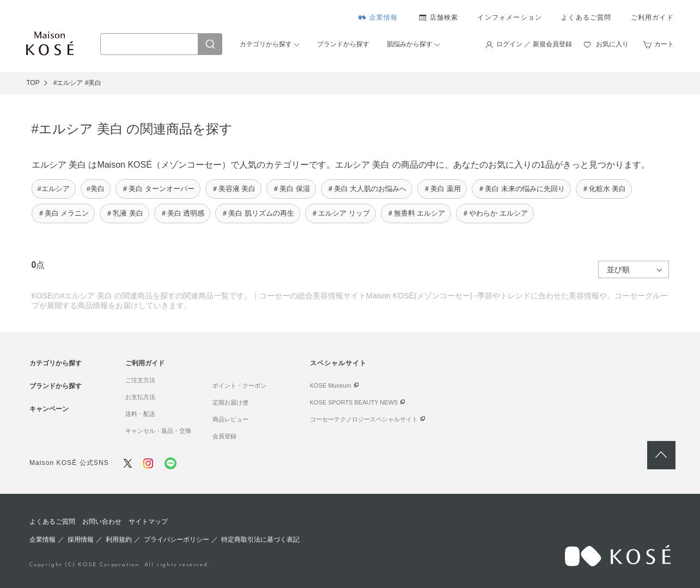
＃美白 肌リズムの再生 (258, 213)
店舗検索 (444, 17)
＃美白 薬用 (442, 189)
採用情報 (81, 540)
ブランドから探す (343, 44)
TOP (33, 83)
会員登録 (224, 436)
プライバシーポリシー (176, 540)
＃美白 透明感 (182, 213)
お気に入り (612, 44)
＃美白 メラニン (63, 213)
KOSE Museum (331, 385)
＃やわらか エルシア (495, 213)
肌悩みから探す (410, 44)
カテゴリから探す (266, 44)
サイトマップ (148, 522)
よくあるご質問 (586, 17)
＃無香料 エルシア (416, 213)
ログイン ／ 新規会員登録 (534, 44)
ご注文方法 (140, 380)
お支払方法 (140, 397)
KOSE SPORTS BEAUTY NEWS (354, 402)
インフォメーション (510, 17)
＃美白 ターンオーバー (158, 189)
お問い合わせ (102, 522)
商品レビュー (230, 419)
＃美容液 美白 (234, 189)
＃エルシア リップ (340, 213)
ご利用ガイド (652, 17)
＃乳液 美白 (124, 213)
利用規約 (119, 540)
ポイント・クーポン (239, 385)
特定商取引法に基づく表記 (260, 540)
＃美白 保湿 (291, 189)
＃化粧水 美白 (604, 189)
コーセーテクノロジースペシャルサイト (364, 419)
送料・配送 (140, 414)
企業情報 (384, 17)
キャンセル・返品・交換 (158, 431)
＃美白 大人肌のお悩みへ (367, 189)
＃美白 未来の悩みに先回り (521, 189)
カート (664, 44)
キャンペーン (49, 409)
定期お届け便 (230, 402)
